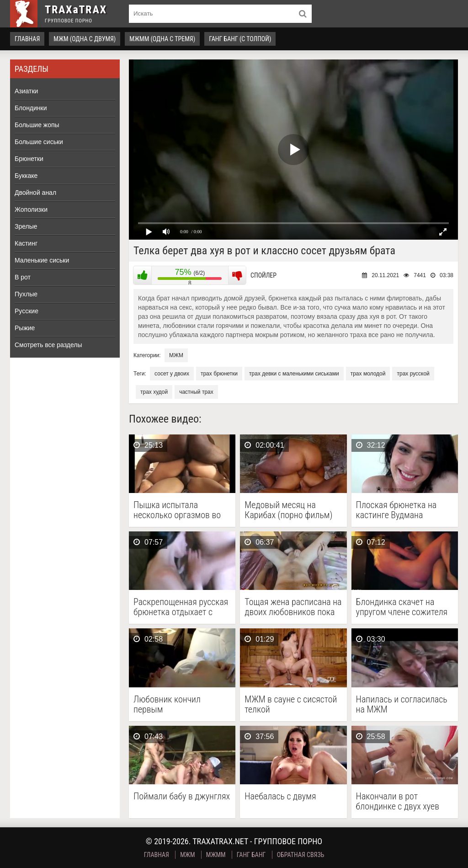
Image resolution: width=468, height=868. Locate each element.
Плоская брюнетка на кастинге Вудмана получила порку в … (396, 510)
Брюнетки (29, 159)
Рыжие (25, 328)
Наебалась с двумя (280, 796)
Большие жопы (37, 125)
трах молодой (368, 374)
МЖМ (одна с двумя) (85, 39)
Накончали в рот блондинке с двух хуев (398, 801)
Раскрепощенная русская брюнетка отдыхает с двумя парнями (181, 607)
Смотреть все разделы (48, 345)
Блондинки (31, 108)
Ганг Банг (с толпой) (240, 39)
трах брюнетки (219, 374)
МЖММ (216, 855)
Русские (27, 311)
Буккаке (26, 176)
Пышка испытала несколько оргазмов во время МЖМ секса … (177, 510)
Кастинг (26, 243)
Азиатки (26, 91)
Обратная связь (301, 855)
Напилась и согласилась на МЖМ (402, 704)
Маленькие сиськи (42, 260)
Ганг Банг (251, 855)
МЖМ (176, 355)
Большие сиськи (39, 142)
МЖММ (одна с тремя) (162, 39)
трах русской (413, 374)
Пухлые (26, 294)
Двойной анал (35, 193)
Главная (27, 39)
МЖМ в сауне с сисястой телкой (291, 704)
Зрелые (26, 226)
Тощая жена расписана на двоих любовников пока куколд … (293, 607)
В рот (23, 277)
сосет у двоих (172, 374)
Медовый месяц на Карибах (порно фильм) (288, 510)
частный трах (196, 392)
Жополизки (31, 209)
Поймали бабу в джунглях (182, 796)
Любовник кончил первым (167, 704)
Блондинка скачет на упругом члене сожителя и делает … (402, 607)
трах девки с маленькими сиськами (294, 374)
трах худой (154, 392)
